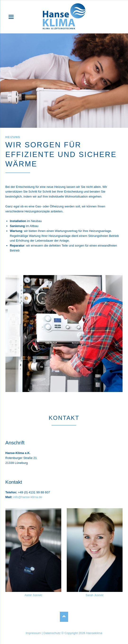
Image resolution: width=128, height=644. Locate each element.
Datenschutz (52, 633)
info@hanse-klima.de (28, 497)
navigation (11, 17)
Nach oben (64, 617)
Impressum (33, 633)
